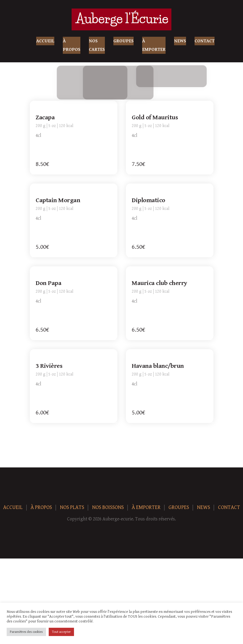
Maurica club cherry (160, 283)
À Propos (72, 45)
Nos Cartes (97, 45)
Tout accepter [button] (61, 632)
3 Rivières (50, 366)
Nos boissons (108, 508)
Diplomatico (149, 201)
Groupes (123, 41)
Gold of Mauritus (155, 118)
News (180, 41)
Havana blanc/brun (158, 366)
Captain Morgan (58, 201)
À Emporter (154, 45)
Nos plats (72, 508)
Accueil (45, 41)
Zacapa (46, 118)
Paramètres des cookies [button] (26, 632)
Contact (205, 41)
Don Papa (49, 283)
